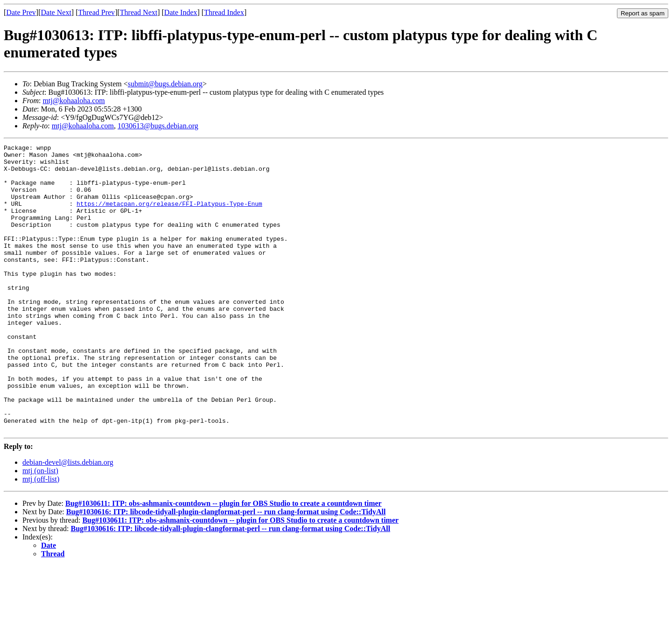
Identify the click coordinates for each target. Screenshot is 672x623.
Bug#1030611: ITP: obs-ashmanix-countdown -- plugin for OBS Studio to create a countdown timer (224, 561)
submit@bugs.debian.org (165, 84)
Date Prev (21, 12)
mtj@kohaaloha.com (73, 101)
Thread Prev (96, 12)
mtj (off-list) (41, 536)
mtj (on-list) (40, 528)
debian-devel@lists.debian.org (68, 520)
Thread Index (224, 12)
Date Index (181, 12)
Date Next (56, 12)
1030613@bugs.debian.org (158, 126)
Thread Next (139, 12)
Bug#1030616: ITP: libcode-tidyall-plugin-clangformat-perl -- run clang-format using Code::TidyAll (226, 569)
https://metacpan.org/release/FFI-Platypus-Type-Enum (169, 216)
